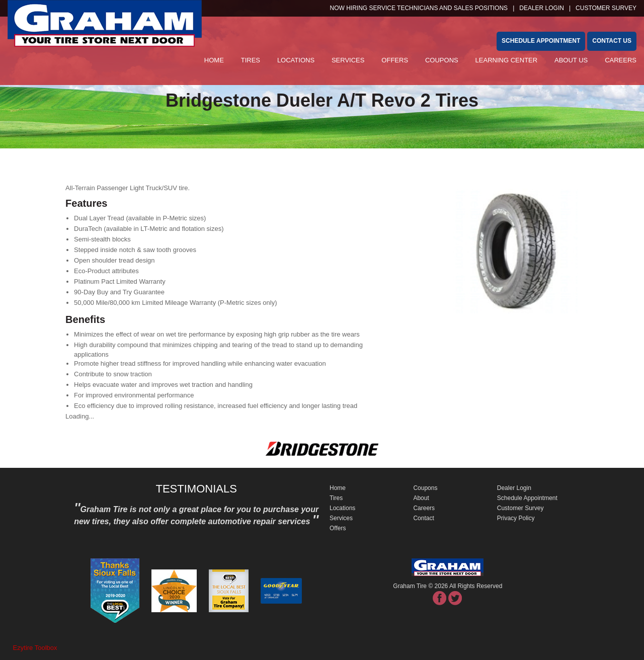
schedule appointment (541, 41)
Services (348, 60)
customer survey (606, 8)
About (421, 498)
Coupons (442, 60)
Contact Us (612, 41)
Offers (395, 60)
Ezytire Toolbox (35, 648)
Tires (251, 60)
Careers (621, 60)
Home (214, 60)
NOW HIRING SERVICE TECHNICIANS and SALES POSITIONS (419, 8)
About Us (571, 60)
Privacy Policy (516, 518)
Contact (423, 518)
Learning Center (507, 60)
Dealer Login (542, 8)
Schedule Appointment (527, 498)
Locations (296, 60)
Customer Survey (520, 508)
